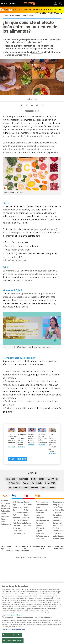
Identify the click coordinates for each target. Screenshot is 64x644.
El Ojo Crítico (14, 483)
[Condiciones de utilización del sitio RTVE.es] (3, 548)
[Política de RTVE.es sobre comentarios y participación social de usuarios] (59, 548)
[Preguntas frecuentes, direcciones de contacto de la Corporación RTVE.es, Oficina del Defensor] (49, 547)
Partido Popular (38, 479)
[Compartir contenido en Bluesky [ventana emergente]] (32, 105)
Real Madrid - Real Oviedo (17, 479)
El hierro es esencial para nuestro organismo (25, 206)
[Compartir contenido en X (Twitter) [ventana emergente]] (27, 105)
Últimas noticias (48, 488)
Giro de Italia (37, 483)
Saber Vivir (37, 52)
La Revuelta (53, 479)
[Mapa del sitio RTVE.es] (43, 548)
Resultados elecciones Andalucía (23, 488)
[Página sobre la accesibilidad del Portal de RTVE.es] (35, 547)
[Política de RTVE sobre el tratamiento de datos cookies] (17, 549)
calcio (54, 271)
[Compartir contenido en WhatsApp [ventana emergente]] (37, 105)
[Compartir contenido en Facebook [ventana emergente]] (22, 105)
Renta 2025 (50, 483)
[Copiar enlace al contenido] (42, 105)
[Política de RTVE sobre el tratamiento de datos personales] (10, 549)
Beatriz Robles (35, 143)
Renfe (26, 483)
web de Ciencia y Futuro (19, 55)
